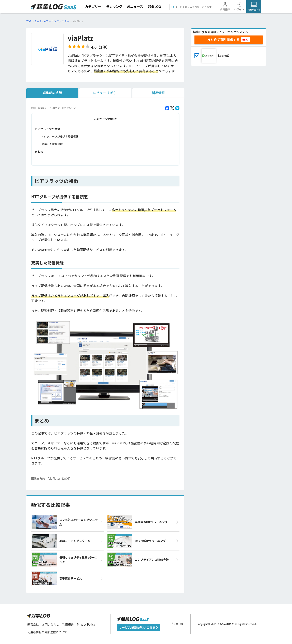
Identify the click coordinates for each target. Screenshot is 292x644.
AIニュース (135, 6)
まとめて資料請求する (223, 39)
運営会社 (33, 624)
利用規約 (68, 624)
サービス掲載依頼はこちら (138, 627)
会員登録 (225, 9)
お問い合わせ (50, 624)
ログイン (239, 9)
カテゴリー (93, 6)
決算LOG (178, 624)
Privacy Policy (86, 624)
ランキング (114, 6)
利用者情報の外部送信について (47, 632)
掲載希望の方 (254, 9)
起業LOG (154, 6)
